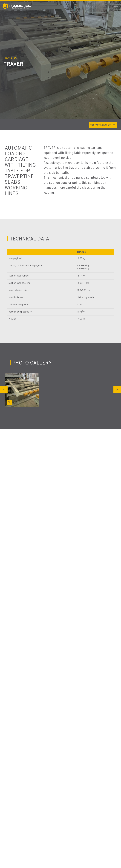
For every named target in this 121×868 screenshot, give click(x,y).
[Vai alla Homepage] (17, 6)
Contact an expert (103, 124)
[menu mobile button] (116, 6)
